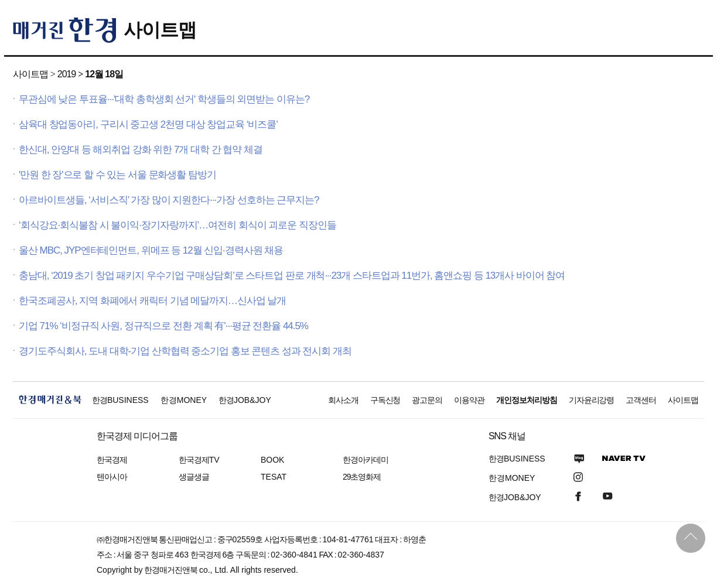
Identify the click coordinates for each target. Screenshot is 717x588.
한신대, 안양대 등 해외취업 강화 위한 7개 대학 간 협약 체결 (141, 150)
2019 (66, 74)
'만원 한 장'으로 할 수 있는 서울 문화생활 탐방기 (117, 175)
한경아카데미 (366, 460)
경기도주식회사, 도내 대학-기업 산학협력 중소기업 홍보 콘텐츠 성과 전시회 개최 (185, 351)
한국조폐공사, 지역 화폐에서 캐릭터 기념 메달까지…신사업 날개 (152, 301)
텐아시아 (112, 477)
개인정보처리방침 (527, 400)
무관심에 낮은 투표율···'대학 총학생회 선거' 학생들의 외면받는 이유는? (164, 99)
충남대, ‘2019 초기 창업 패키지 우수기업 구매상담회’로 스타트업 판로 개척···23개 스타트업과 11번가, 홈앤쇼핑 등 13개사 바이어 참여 (292, 276)
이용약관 (469, 400)
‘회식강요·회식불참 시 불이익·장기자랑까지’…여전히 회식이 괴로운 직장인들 (177, 225)
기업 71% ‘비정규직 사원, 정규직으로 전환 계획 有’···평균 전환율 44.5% (163, 326)
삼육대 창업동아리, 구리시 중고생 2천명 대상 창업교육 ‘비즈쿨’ (148, 124)
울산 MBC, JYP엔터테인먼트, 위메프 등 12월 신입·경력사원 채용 (151, 250)
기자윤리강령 (592, 400)
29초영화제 (362, 477)
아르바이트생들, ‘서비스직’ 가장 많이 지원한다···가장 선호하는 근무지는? (169, 200)
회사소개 (343, 400)
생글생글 (194, 477)
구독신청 (385, 400)
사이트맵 (160, 30)
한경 (120, 400)
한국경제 (112, 460)
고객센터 (641, 400)
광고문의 (427, 400)
